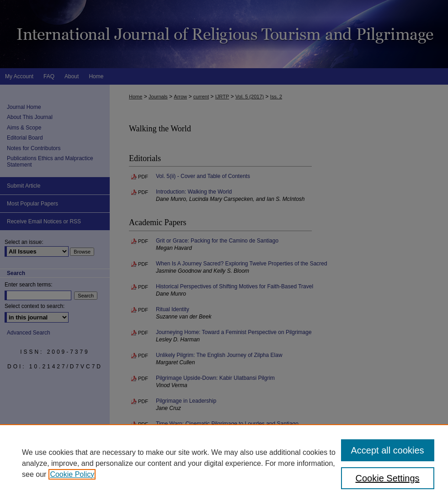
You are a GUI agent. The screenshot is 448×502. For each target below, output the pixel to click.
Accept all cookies (388, 450)
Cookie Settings (388, 478)
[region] (224, 463)
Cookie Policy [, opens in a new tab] (72, 474)
